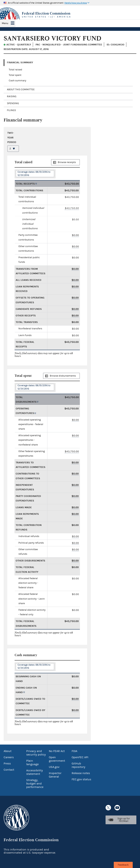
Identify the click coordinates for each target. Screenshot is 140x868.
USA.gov (54, 767)
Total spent (15, 75)
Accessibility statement (35, 772)
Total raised (15, 70)
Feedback (123, 865)
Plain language (32, 763)
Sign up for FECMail (124, 820)
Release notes (81, 773)
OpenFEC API (80, 757)
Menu (5, 23)
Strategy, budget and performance (35, 784)
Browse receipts (67, 162)
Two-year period (12, 137)
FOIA (74, 751)
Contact (9, 770)
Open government (57, 759)
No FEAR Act (57, 751)
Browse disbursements (63, 376)
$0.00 (75, 235)
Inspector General (55, 775)
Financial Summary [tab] (20, 62)
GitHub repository (78, 765)
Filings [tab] (11, 110)
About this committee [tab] (21, 90)
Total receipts (25, 184)
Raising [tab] (12, 96)
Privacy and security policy (36, 753)
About (8, 751)
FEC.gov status (81, 779)
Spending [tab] (13, 103)
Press (7, 764)
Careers (9, 757)
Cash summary (17, 81)
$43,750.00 (72, 208)
